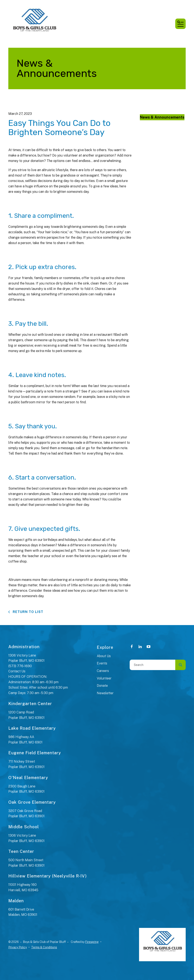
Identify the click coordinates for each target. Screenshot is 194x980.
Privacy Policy (18, 947)
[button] (180, 24)
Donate (102, 686)
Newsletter (105, 693)
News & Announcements (162, 117)
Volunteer (104, 678)
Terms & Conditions (44, 947)
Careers (103, 671)
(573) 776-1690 (20, 666)
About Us (104, 656)
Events (102, 663)
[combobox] (152, 665)
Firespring (92, 942)
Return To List (27, 612)
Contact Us (17, 671)
